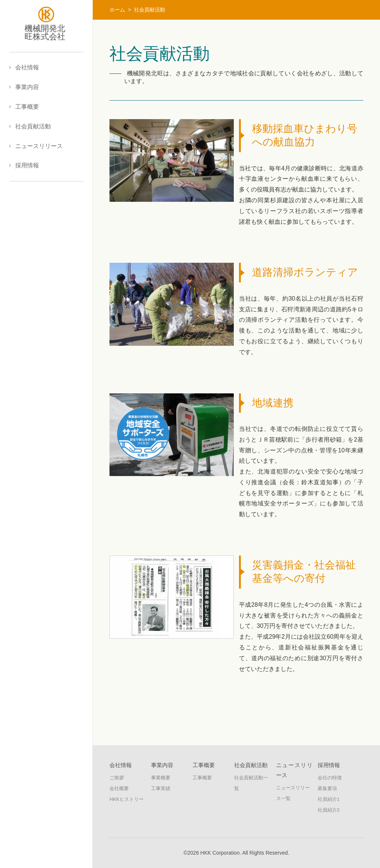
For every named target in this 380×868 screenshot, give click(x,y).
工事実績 (161, 788)
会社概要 (119, 788)
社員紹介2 (329, 810)
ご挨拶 (117, 778)
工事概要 (202, 778)
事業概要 (161, 778)
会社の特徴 (330, 778)
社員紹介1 (329, 799)
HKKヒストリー (127, 799)
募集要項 (327, 788)
